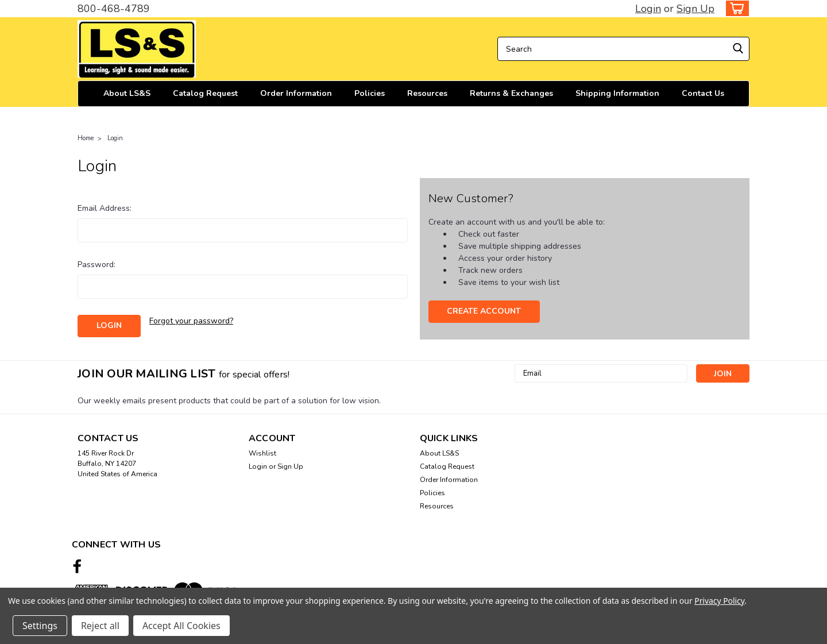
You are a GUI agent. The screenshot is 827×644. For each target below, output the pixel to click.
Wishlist (262, 453)
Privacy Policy (719, 601)
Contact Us (703, 93)
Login (648, 9)
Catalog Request (205, 93)
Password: (96, 265)
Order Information (296, 93)
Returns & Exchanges (511, 93)
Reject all (100, 626)
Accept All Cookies (181, 626)
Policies (370, 93)
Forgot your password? (191, 321)
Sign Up (695, 9)
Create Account (484, 311)
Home (86, 138)
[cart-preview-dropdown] (735, 8)
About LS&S (127, 93)
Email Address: (105, 208)
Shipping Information (617, 93)
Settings (40, 626)
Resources (427, 93)
